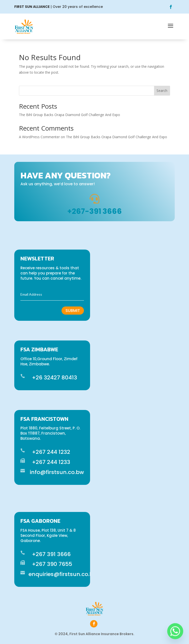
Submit (73, 311)
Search (162, 91)
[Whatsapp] (175, 631)
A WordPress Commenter (39, 137)
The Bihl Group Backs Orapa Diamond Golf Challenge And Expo (70, 115)
